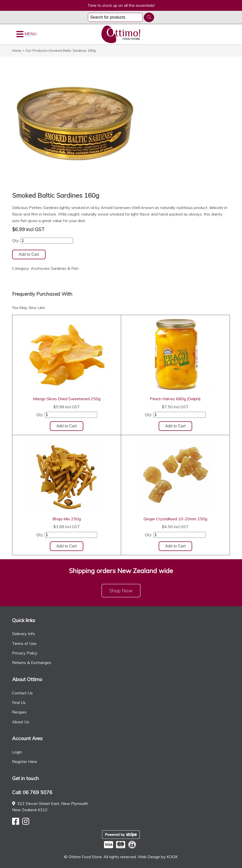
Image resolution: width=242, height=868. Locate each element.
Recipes (19, 712)
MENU (26, 34)
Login (17, 752)
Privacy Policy (25, 653)
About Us (21, 722)
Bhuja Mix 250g (67, 519)
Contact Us (22, 693)
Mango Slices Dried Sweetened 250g (67, 399)
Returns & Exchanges (32, 662)
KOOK (172, 857)
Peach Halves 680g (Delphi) (175, 399)
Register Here (25, 761)
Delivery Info (24, 634)
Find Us (19, 702)
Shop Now (121, 592)
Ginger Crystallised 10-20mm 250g (175, 519)
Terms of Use (24, 643)
